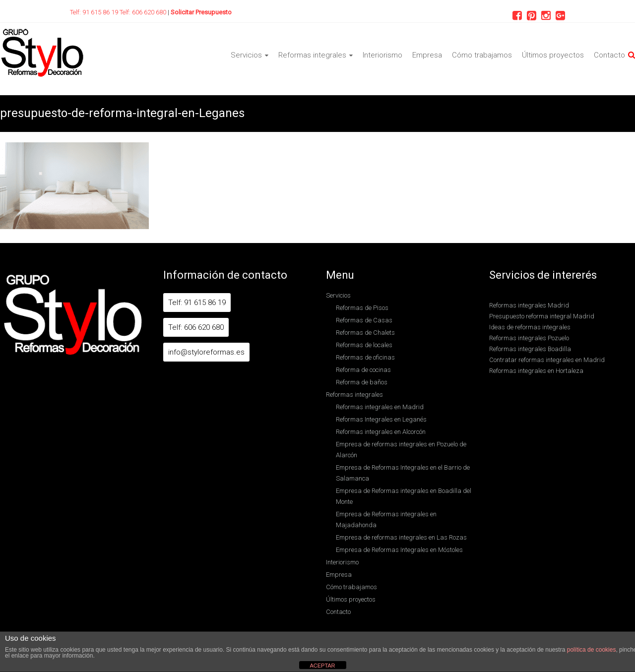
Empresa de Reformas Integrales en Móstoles (399, 550)
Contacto (609, 55)
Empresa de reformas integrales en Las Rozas (401, 537)
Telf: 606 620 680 (144, 12)
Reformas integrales (312, 55)
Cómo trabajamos (482, 55)
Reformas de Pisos (362, 308)
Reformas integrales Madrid (529, 305)
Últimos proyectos (553, 55)
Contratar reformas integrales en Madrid (547, 360)
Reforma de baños (362, 382)
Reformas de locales (364, 345)
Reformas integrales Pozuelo (529, 338)
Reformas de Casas (364, 320)
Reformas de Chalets (365, 333)
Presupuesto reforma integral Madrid (542, 316)
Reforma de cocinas (363, 370)
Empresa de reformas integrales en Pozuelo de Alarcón (401, 450)
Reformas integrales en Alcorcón (381, 432)
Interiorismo (382, 55)
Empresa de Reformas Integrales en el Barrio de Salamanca (403, 473)
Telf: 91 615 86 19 (95, 12)
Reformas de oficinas (365, 357)
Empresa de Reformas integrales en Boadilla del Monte (404, 496)
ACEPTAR (322, 666)
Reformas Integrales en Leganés (381, 419)
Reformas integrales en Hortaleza (536, 371)
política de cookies (592, 650)
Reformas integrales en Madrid (380, 407)
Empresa (427, 55)
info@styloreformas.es (206, 352)
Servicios (246, 55)
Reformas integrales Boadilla (530, 349)
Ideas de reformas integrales (530, 327)
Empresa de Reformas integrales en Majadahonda (386, 519)
